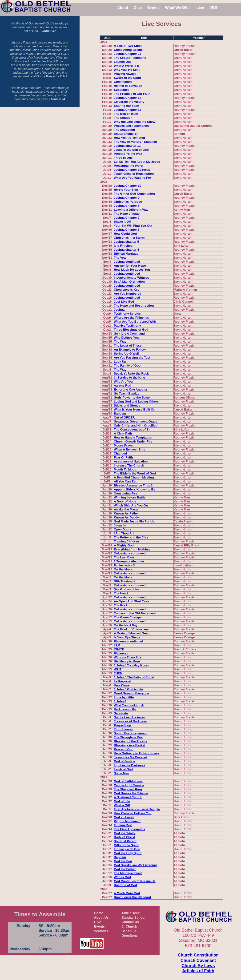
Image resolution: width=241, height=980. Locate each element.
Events (153, 8)
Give (138, 8)
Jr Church (129, 926)
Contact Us (130, 922)
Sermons (101, 931)
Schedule (129, 931)
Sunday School (133, 917)
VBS (213, 8)
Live (200, 8)
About (123, 8)
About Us (101, 917)
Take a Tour (131, 913)
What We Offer (178, 8)
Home (98, 913)
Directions (129, 936)
